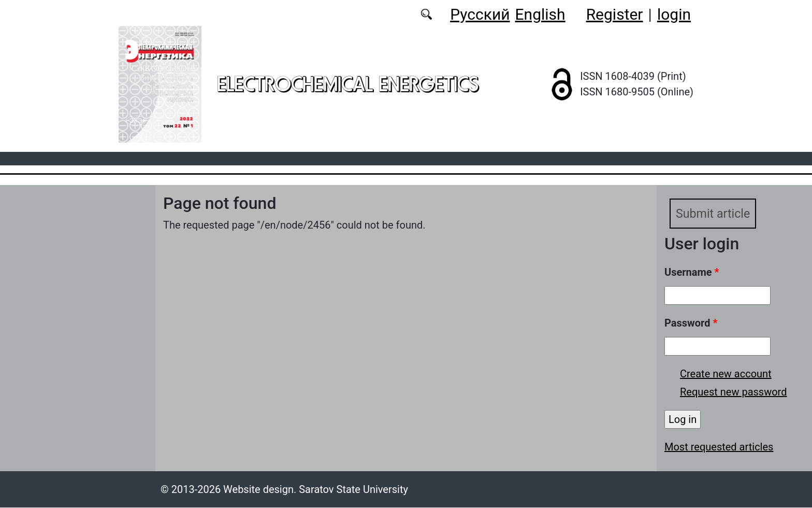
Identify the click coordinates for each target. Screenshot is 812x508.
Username (692, 273)
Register (615, 14)
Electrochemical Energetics (348, 84)
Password (691, 323)
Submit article (714, 214)
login (674, 14)
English (540, 14)
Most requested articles (719, 447)
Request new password (733, 392)
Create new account (726, 374)
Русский (480, 14)
